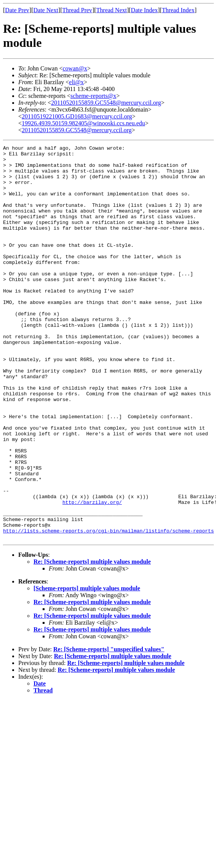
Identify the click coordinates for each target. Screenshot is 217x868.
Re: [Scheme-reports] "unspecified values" (109, 728)
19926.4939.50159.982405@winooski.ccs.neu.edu (83, 123)
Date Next (46, 10)
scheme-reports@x (93, 96)
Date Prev (17, 10)
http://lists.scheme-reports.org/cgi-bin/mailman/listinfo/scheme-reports (108, 608)
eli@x (76, 82)
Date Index (144, 10)
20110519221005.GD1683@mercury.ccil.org (77, 116)
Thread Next (112, 10)
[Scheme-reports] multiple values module (87, 667)
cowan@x (75, 68)
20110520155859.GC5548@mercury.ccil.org (106, 103)
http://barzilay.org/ (92, 574)
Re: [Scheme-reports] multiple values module (92, 640)
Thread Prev (77, 10)
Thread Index (178, 10)
